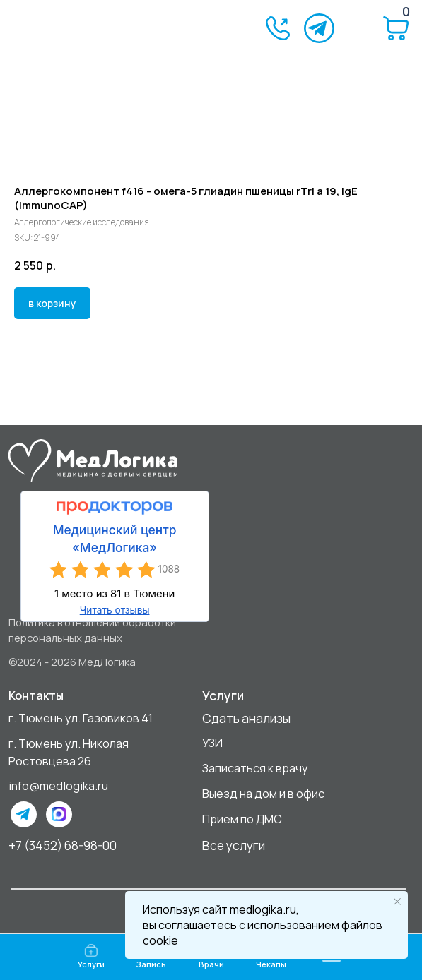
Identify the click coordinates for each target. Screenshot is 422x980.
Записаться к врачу (255, 768)
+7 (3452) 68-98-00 (63, 845)
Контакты (36, 695)
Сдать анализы (246, 718)
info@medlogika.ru (58, 786)
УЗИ (212, 743)
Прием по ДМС (242, 819)
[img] (70, 29)
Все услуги (234, 845)
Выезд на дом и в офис (263, 794)
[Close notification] (397, 902)
